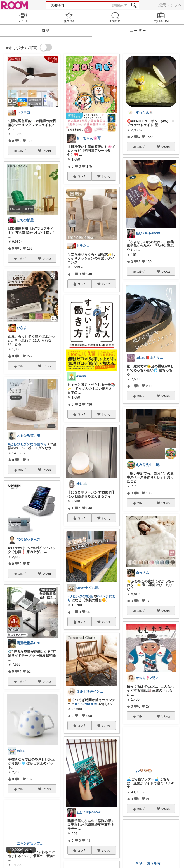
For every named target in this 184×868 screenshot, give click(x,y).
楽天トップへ (170, 5)
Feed (23, 17)
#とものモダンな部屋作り (27, 444)
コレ (22, 151)
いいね (47, 151)
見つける (69, 17)
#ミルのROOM (86, 704)
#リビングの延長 (80, 596)
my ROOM (161, 17)
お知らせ (115, 17)
